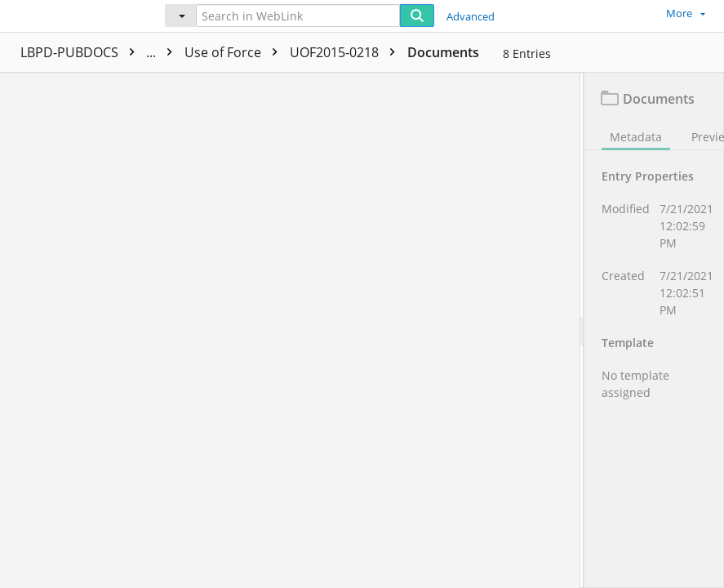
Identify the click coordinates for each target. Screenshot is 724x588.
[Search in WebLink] (298, 16)
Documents (581, 52)
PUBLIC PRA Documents (233, 52)
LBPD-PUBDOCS (82, 52)
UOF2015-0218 (484, 52)
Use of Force (373, 52)
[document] (654, 330)
